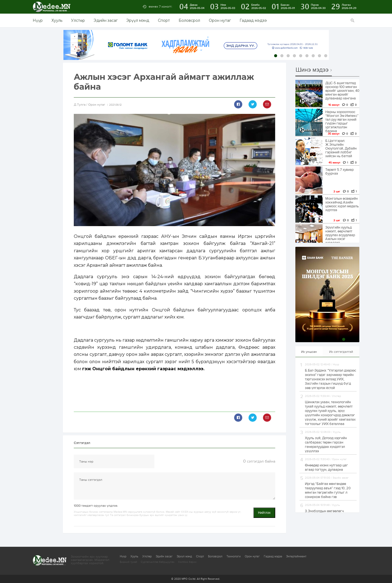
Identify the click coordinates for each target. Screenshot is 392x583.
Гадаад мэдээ (253, 20)
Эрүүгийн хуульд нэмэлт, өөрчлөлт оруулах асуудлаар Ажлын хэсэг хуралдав (340, 235)
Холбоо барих (187, 562)
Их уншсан (309, 352)
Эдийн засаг (106, 20)
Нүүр (38, 20)
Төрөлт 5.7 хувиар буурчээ (339, 172)
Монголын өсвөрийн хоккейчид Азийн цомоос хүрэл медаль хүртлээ (342, 204)
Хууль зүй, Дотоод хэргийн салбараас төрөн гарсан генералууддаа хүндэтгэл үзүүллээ (326, 445)
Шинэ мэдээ (312, 70)
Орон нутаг (220, 20)
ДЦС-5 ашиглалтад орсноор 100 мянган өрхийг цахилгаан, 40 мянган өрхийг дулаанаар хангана (342, 91)
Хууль (57, 20)
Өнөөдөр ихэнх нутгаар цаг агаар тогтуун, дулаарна (326, 467)
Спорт (164, 20)
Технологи (234, 556)
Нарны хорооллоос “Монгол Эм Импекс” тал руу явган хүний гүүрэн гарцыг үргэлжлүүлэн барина (342, 122)
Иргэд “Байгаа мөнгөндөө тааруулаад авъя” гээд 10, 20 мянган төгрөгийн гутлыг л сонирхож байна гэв (328, 490)
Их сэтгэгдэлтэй (341, 352)
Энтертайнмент (296, 556)
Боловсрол (189, 20)
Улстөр (78, 20)
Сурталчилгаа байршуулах (158, 562)
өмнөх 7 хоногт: (160, 7)
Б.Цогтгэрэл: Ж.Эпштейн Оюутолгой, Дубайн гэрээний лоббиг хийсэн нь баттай (341, 148)
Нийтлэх (264, 513)
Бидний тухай (128, 562)
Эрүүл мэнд (138, 20)
